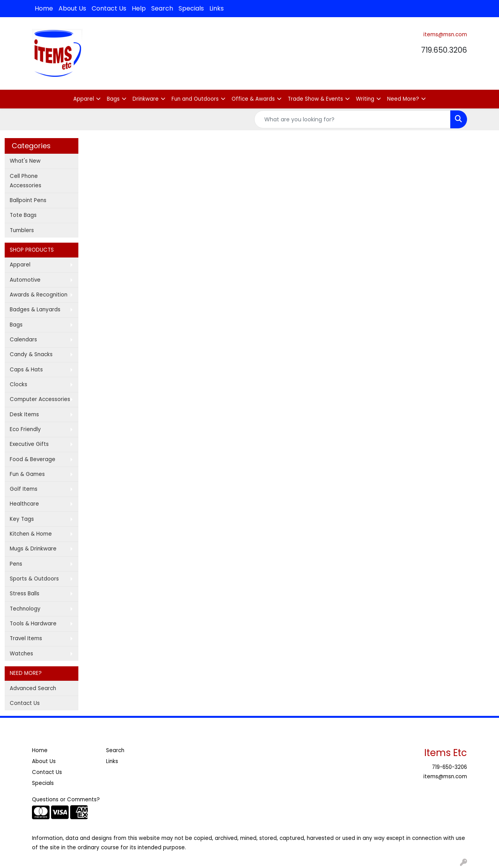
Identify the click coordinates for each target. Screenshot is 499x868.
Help (139, 8)
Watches (21, 654)
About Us (72, 8)
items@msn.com (445, 35)
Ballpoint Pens (28, 200)
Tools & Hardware (33, 624)
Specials (191, 8)
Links (217, 8)
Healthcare (24, 504)
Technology (25, 609)
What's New (25, 161)
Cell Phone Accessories (26, 181)
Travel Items (26, 638)
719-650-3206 (449, 767)
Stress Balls (25, 594)
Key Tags (22, 519)
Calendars (23, 340)
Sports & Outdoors (34, 579)
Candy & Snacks (31, 354)
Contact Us (109, 8)
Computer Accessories (40, 399)
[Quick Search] (352, 119)
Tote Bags (23, 215)
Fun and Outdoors (195, 99)
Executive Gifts (29, 444)
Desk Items (24, 414)
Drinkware (146, 99)
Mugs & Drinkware (33, 549)
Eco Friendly (25, 429)
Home (44, 8)
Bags (113, 99)
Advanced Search (33, 688)
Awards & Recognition (39, 295)
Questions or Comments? (66, 800)
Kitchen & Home (31, 534)
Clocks (19, 384)
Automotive (25, 280)
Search (162, 8)
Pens (16, 564)
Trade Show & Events (315, 99)
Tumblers (22, 230)
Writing (365, 99)
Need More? (403, 99)
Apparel (84, 99)
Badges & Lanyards (35, 310)
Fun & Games (27, 474)
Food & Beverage (33, 459)
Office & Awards (253, 99)
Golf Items (24, 489)
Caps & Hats (26, 370)
